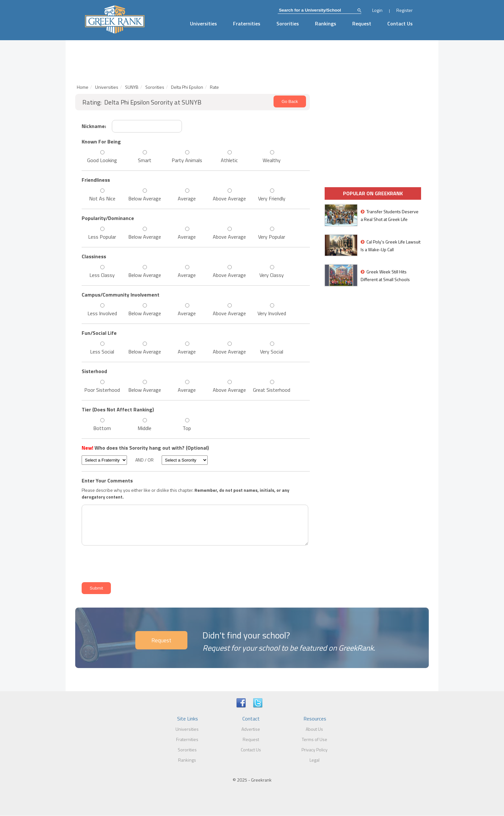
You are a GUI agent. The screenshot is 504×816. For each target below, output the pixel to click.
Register (405, 10)
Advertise (251, 729)
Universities (203, 23)
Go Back (290, 101)
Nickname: (94, 126)
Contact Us (400, 23)
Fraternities (247, 23)
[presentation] (129, 563)
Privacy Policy (315, 750)
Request (362, 23)
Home (83, 87)
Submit (96, 588)
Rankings (326, 23)
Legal (315, 760)
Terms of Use (315, 739)
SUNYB (132, 87)
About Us (314, 729)
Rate (214, 87)
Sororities (288, 23)
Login (377, 10)
